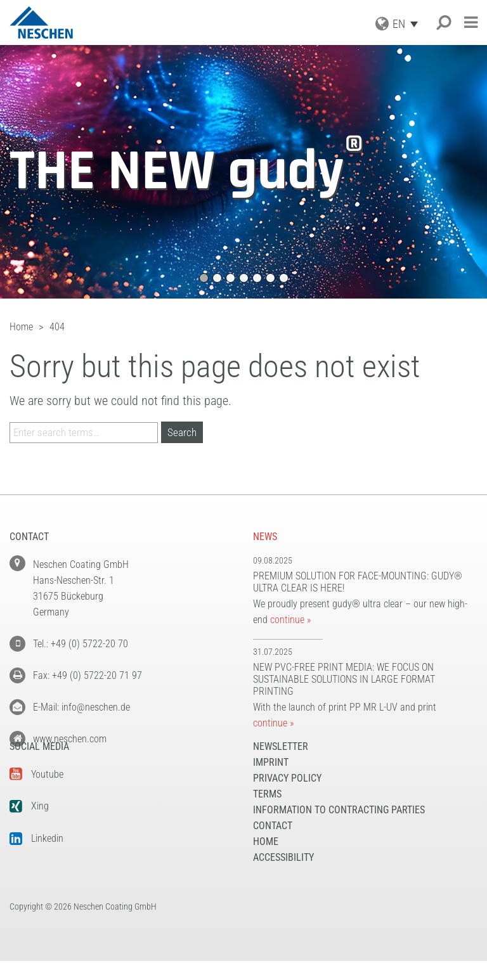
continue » (290, 620)
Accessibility (283, 876)
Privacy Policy (287, 797)
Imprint (271, 781)
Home (266, 861)
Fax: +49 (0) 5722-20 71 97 (88, 675)
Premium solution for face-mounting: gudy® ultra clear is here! (358, 582)
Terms (267, 813)
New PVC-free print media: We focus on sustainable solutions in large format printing (344, 679)
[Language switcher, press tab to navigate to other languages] (408, 24)
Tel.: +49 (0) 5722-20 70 (81, 644)
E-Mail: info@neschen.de (81, 707)
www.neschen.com (70, 739)
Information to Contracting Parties (339, 829)
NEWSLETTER (281, 765)
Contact (273, 845)
